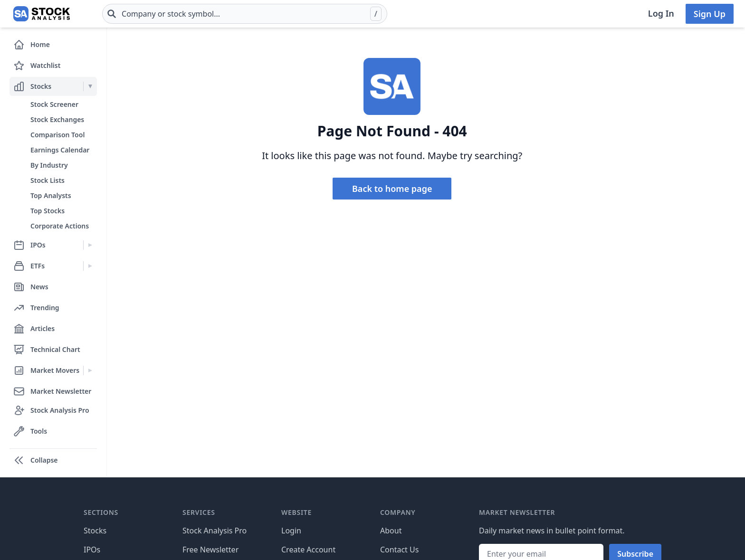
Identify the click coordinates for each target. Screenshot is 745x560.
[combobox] (245, 14)
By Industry (49, 165)
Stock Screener (54, 104)
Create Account (308, 550)
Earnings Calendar (60, 150)
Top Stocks (48, 211)
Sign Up (710, 14)
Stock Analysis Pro (215, 531)
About (391, 531)
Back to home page (392, 189)
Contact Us (399, 550)
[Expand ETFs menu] (90, 266)
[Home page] (42, 14)
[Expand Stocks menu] (90, 86)
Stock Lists (48, 180)
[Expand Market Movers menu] (90, 370)
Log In (661, 13)
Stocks (95, 531)
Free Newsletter (210, 550)
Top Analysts (51, 195)
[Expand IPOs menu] (90, 245)
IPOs (92, 550)
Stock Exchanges (57, 119)
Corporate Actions (60, 226)
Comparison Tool (57, 135)
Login (291, 531)
